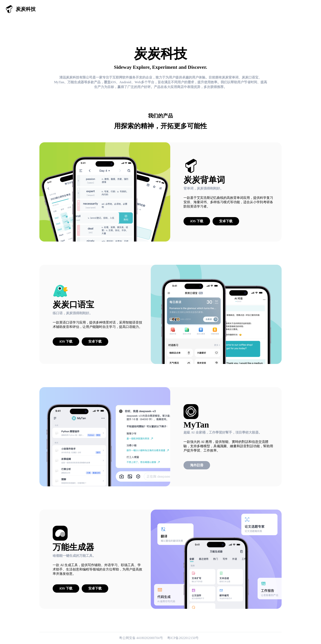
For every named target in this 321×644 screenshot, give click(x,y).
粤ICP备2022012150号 (183, 638)
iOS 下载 (197, 221)
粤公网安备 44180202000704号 (141, 638)
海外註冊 (197, 465)
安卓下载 (226, 221)
